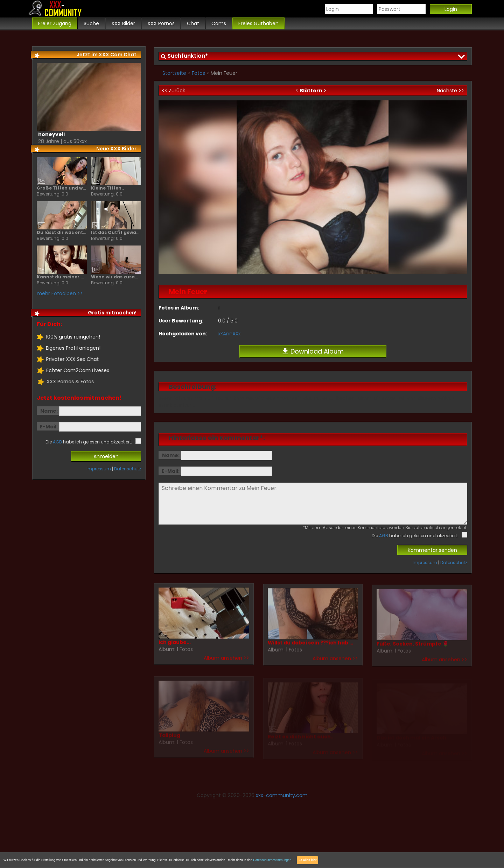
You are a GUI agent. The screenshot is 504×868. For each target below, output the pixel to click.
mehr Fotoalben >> (59, 293)
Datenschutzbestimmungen (272, 860)
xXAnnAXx (229, 334)
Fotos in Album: (179, 308)
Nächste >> (450, 91)
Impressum (425, 563)
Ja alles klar (307, 860)
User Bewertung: (181, 321)
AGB (384, 536)
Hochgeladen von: (183, 334)
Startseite (174, 73)
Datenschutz (454, 563)
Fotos (198, 73)
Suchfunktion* (188, 56)
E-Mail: (171, 471)
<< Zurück (173, 91)
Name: (171, 455)
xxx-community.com (282, 795)
